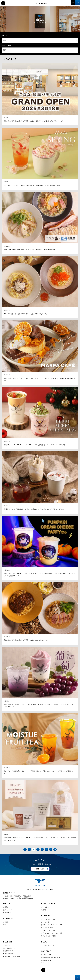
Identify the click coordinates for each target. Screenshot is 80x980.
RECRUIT (8, 942)
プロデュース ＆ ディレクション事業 (52, 925)
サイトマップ (45, 963)
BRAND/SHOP (48, 904)
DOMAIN (45, 916)
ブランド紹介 (45, 907)
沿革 (4, 925)
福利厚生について (8, 951)
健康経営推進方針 (46, 960)
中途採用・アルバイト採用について (14, 956)
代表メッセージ (8, 910)
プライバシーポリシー (48, 955)
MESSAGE (8, 904)
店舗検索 (44, 910)
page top (78, 978)
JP (73, 2)
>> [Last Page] (55, 849)
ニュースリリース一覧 (48, 945)
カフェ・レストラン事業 (48, 919)
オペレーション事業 (47, 928)
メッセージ (6, 945)
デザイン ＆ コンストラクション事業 (52, 933)
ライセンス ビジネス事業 (48, 936)
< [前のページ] (25, 849)
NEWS (44, 942)
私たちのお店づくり (9, 948)
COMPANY (8, 919)
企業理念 (6, 907)
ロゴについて (7, 913)
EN (78, 2)
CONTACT (46, 951)
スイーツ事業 (45, 922)
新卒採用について (9, 954)
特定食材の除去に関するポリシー (51, 958)
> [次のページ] (51, 849)
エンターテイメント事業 (48, 930)
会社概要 (6, 922)
